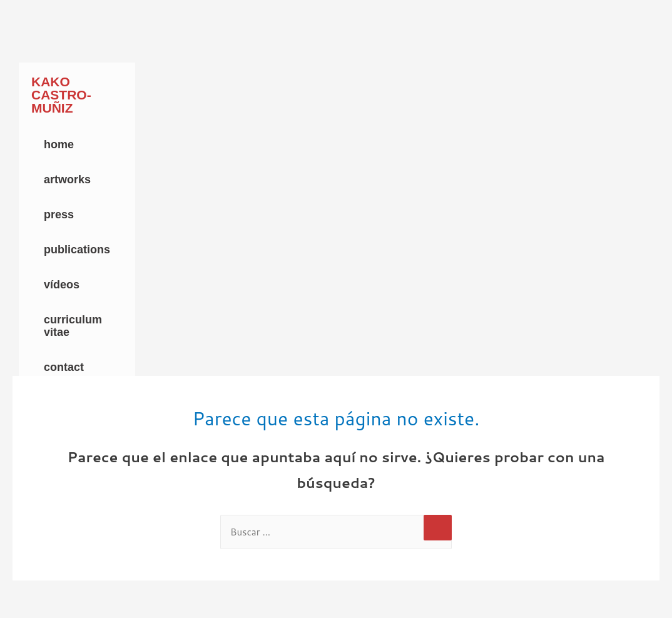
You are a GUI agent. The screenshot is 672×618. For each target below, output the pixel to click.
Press (59, 215)
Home (59, 144)
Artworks (67, 180)
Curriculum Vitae (73, 326)
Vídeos (62, 285)
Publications (77, 250)
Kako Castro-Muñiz (61, 95)
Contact (64, 367)
